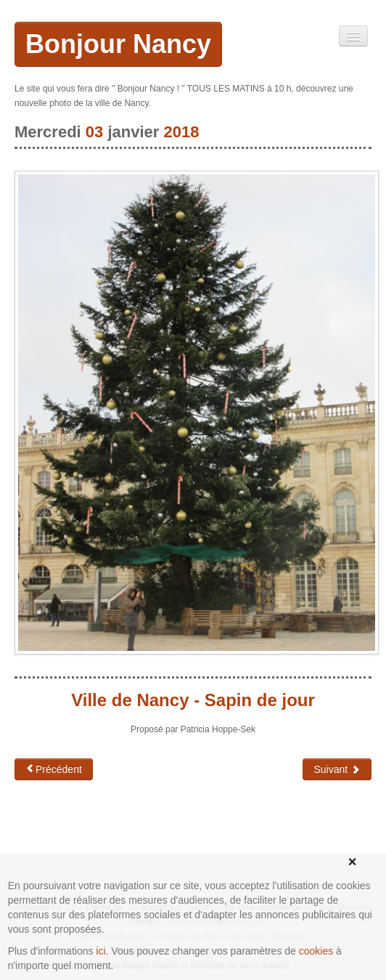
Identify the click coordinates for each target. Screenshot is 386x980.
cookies (316, 951)
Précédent (54, 769)
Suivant (337, 769)
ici (100, 951)
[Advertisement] (131, 838)
